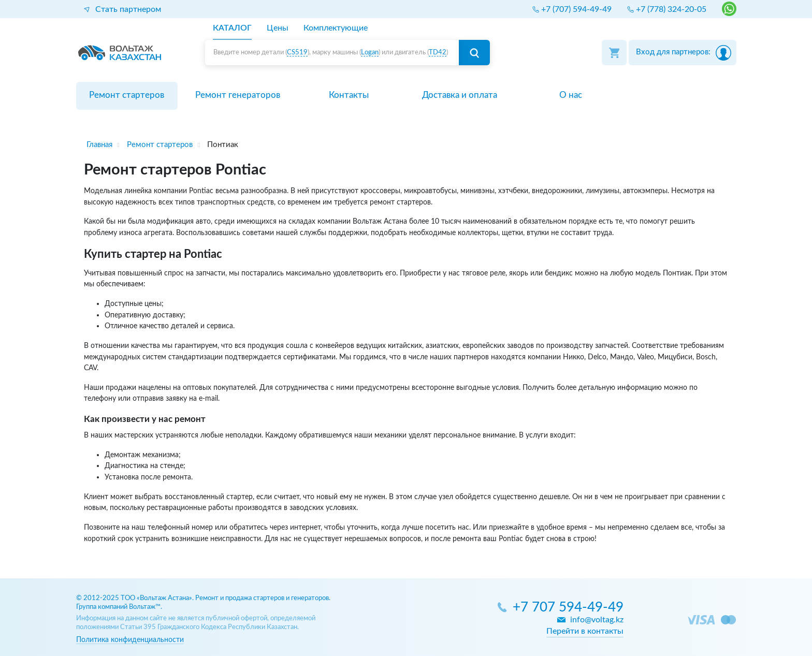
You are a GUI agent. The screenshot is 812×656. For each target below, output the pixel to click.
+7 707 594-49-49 (568, 608)
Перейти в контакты (585, 631)
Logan (370, 53)
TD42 (438, 53)
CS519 (297, 53)
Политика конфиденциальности (130, 640)
